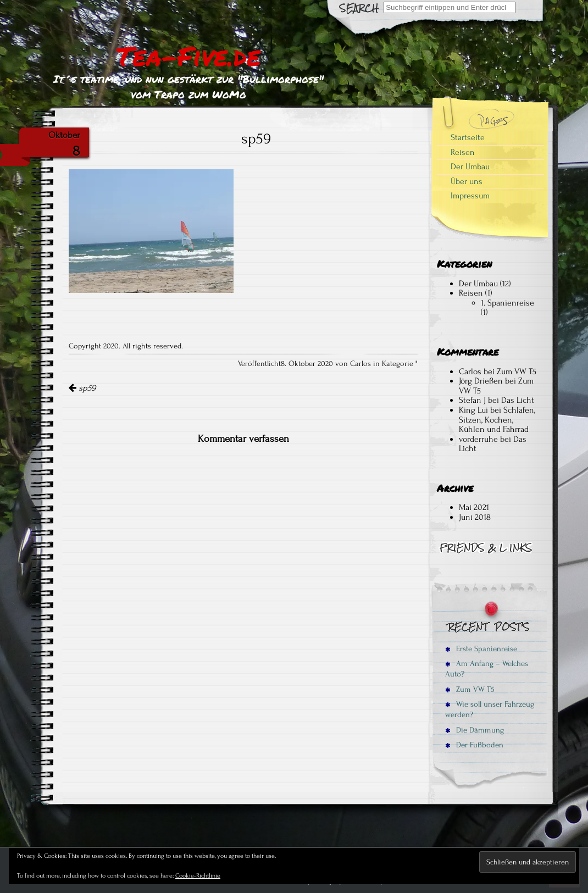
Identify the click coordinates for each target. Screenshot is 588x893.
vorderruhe (478, 439)
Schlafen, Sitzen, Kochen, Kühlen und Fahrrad (497, 420)
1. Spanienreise (507, 303)
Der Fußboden (474, 745)
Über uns (467, 181)
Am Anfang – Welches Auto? (487, 669)
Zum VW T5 (517, 371)
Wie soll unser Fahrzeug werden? (490, 709)
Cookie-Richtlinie (198, 876)
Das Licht (518, 400)
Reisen (463, 152)
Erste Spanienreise (481, 649)
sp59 (82, 388)
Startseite (468, 137)
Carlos (470, 371)
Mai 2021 (474, 507)
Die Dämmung (475, 730)
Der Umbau (470, 167)
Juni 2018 (475, 517)
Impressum (470, 196)
